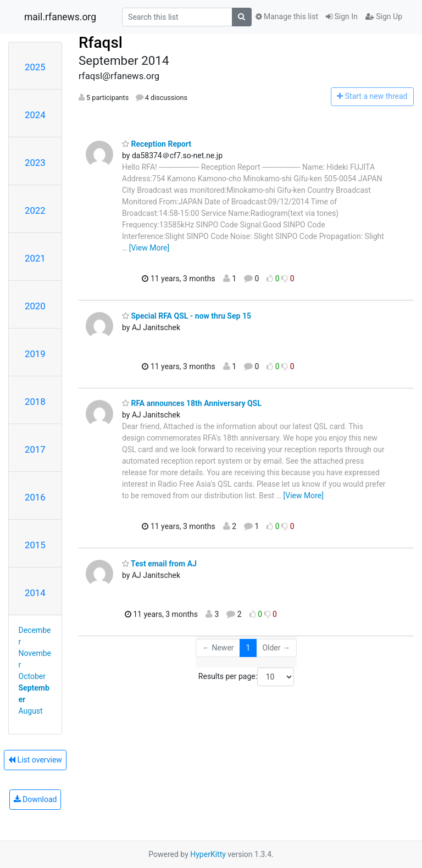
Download (35, 799)
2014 (35, 593)
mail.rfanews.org (60, 17)
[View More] (149, 248)
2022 (35, 210)
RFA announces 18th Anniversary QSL (192, 403)
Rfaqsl (101, 43)
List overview (35, 760)
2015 (35, 545)
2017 (35, 449)
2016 (35, 497)
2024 (35, 115)
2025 (35, 67)
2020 (35, 306)
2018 (35, 402)
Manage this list (287, 16)
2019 (35, 354)
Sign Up (384, 16)
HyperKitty (208, 854)
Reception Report (157, 144)
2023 (35, 163)
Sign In (342, 16)
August (31, 711)
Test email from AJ (159, 564)
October (32, 676)
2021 (35, 258)
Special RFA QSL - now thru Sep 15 (187, 316)
